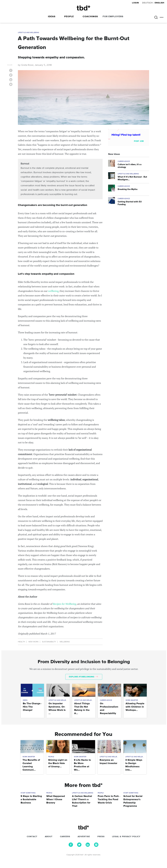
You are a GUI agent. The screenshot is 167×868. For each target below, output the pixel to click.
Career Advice (124, 161)
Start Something (28, 793)
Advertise (84, 837)
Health (21, 642)
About (49, 837)
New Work (33, 642)
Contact (32, 837)
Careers (65, 837)
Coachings (90, 17)
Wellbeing (65, 642)
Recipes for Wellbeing (64, 604)
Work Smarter (132, 700)
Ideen (25, 700)
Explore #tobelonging (83, 677)
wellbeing (53, 291)
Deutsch (148, 3)
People (69, 17)
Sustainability (49, 642)
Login (136, 3)
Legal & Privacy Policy (126, 837)
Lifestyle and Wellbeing (28, 33)
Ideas (52, 17)
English (159, 3)
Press (101, 837)
